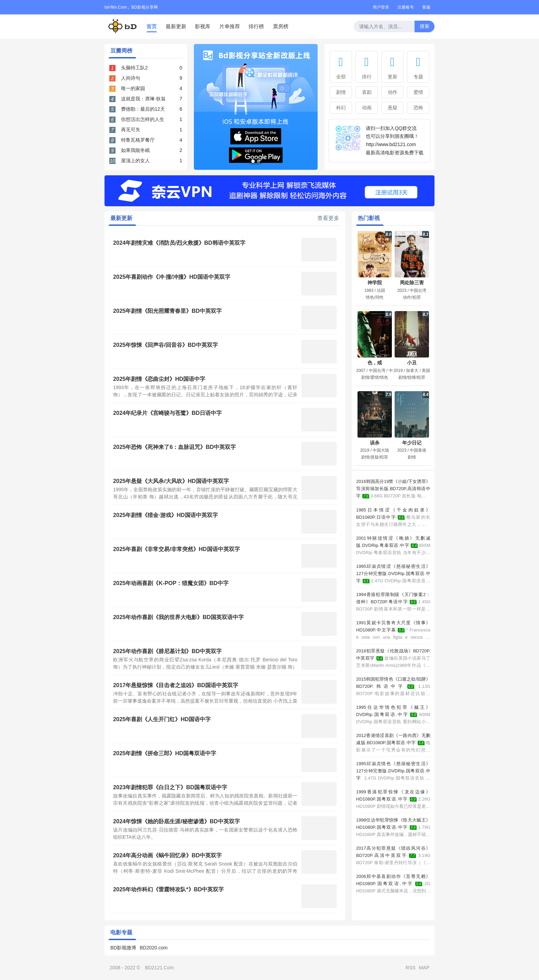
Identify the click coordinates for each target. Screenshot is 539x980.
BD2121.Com (159, 968)
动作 (393, 92)
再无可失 (131, 130)
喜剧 (367, 92)
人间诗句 (131, 78)
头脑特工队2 (134, 68)
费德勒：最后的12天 (143, 109)
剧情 (341, 92)
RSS (411, 968)
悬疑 (393, 108)
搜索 (425, 26)
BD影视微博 (123, 948)
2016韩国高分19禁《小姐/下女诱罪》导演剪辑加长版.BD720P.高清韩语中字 (393, 489)
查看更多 (328, 218)
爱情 (418, 92)
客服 (426, 7)
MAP (424, 968)
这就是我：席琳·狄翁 (143, 99)
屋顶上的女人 (135, 161)
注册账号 (406, 7)
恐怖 (418, 108)
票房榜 (281, 26)
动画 (367, 108)
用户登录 (381, 7)
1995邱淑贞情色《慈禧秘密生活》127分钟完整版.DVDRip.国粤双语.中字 (393, 771)
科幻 (341, 108)
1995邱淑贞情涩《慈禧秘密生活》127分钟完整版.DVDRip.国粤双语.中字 (393, 574)
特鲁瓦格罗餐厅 (138, 140)
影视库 (203, 26)
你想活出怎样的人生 (143, 119)
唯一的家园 (133, 88)
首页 (152, 26)
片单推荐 (230, 26)
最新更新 (176, 26)
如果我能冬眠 (135, 150)
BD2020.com (153, 948)
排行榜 (256, 26)
